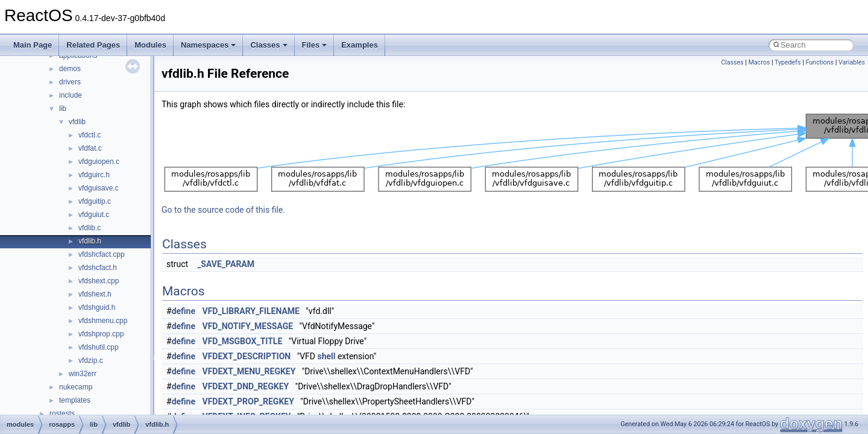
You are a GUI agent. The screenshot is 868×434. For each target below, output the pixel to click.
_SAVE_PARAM (226, 264)
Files (315, 45)
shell (326, 356)
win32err (83, 374)
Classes (269, 45)
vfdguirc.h (94, 175)
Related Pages (93, 45)
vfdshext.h (95, 294)
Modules (150, 45)
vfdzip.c (91, 360)
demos (70, 69)
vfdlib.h (90, 241)
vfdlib (77, 122)
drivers (70, 82)
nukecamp (76, 387)
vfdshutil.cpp (99, 347)
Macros (759, 62)
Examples (360, 45)
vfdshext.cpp (99, 281)
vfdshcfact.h (98, 268)
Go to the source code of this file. (223, 210)
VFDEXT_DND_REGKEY (246, 386)
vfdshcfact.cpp (102, 254)
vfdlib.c (90, 228)
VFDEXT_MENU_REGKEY (249, 371)
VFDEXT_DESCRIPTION (247, 356)
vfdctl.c (90, 135)
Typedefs (788, 62)
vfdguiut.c (94, 215)
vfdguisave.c (99, 188)
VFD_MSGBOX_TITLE (243, 341)
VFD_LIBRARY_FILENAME (251, 311)
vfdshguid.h (97, 307)
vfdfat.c (90, 148)
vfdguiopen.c (99, 162)
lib (63, 108)
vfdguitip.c (95, 201)
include (71, 95)
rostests (62, 414)
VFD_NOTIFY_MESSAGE (248, 326)
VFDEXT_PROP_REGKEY (248, 401)
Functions (819, 62)
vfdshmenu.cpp (103, 321)
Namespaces (209, 45)
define (184, 311)
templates (75, 400)
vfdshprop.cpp (101, 334)
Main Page (33, 45)
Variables (852, 62)
